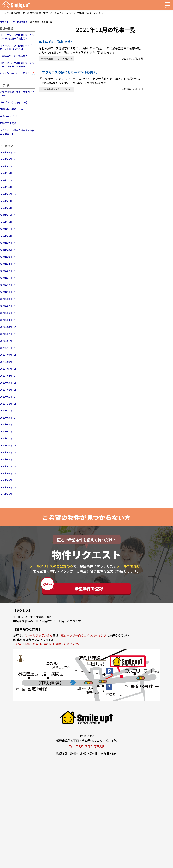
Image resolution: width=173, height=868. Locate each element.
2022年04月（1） (9, 376)
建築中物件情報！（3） (12, 109)
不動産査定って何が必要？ (14, 56)
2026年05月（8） (9, 152)
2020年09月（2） (9, 452)
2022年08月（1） (9, 362)
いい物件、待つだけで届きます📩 (17, 73)
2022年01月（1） (9, 397)
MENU (168, 5)
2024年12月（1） (9, 222)
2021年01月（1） (9, 432)
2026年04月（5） (9, 159)
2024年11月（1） (9, 229)
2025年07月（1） (9, 201)
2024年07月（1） (9, 243)
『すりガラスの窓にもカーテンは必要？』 (69, 72)
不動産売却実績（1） (11, 123)
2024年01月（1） (9, 278)
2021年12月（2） (9, 404)
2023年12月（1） (9, 285)
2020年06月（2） (9, 473)
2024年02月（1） (9, 271)
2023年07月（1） (9, 306)
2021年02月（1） (9, 424)
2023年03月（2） (9, 327)
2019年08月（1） (9, 494)
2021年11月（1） (9, 411)
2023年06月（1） (9, 313)
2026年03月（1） (9, 166)
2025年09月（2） (9, 194)
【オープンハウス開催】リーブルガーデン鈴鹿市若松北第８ (17, 37)
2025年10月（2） (9, 187)
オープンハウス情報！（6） (14, 102)
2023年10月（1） (9, 292)
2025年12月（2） (9, 173)
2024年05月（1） (9, 257)
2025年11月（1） (9, 180)
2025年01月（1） (9, 215)
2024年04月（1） (9, 264)
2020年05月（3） (9, 480)
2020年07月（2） (9, 466)
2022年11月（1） (9, 348)
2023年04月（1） (9, 320)
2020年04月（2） (9, 487)
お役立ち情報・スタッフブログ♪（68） (17, 94)
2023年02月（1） (9, 334)
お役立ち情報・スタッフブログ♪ (56, 59)
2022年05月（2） (9, 369)
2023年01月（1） (9, 341)
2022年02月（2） (9, 390)
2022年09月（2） (9, 355)
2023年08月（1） (9, 299)
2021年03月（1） (9, 418)
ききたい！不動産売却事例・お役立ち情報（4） (17, 132)
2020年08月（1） (9, 459)
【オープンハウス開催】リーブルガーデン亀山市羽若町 (17, 47)
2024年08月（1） (9, 236)
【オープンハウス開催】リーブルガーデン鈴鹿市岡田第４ (17, 65)
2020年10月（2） (9, 445)
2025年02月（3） (9, 208)
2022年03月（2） (9, 383)
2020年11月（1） (9, 438)
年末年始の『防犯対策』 (56, 42)
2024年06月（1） (9, 250)
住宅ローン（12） (9, 116)
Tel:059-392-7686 (86, 747)
